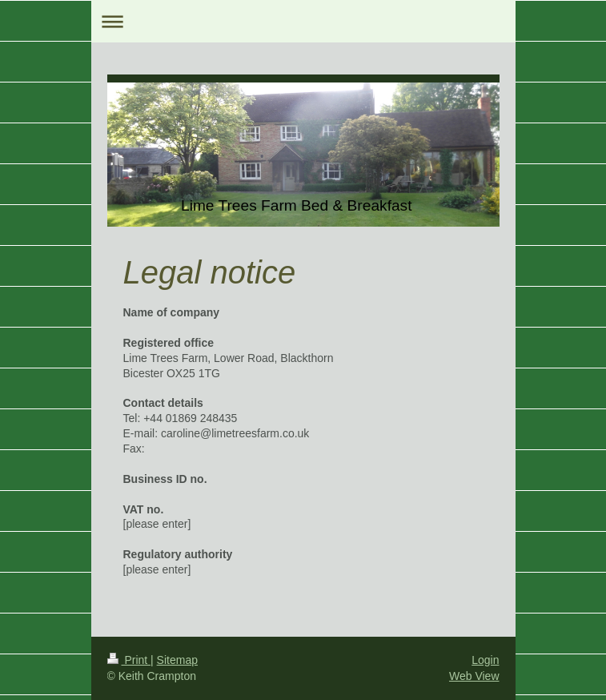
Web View (474, 676)
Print (129, 660)
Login (485, 660)
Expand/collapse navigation (303, 21)
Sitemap (177, 660)
